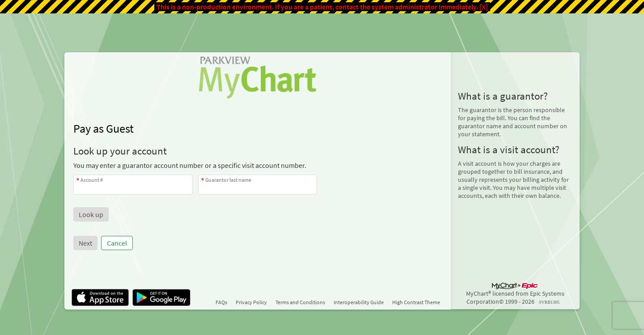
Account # (92, 180)
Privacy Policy (251, 302)
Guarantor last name (228, 180)
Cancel (117, 243)
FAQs (221, 302)
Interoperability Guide (359, 302)
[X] (484, 7)
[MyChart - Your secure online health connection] (257, 77)
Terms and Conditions (300, 302)
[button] (91, 214)
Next (85, 243)
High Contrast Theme (416, 302)
